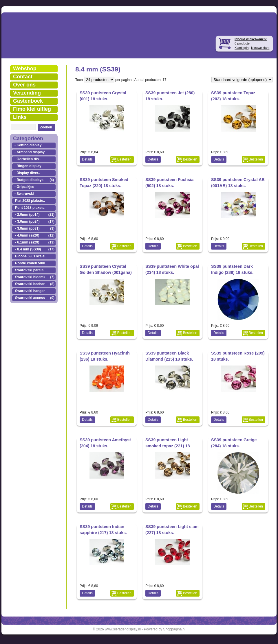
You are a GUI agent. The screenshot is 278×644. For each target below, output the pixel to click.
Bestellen (124, 159)
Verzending (27, 93)
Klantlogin (242, 48)
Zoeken (46, 127)
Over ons (24, 85)
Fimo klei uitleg (32, 109)
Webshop (25, 69)
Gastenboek (28, 101)
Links (20, 117)
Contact (23, 77)
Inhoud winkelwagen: (251, 39)
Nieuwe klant (260, 48)
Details (87, 159)
